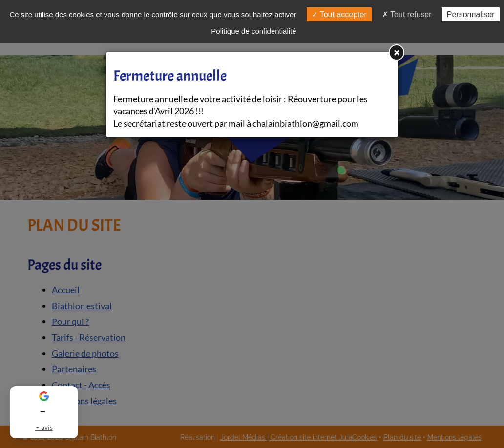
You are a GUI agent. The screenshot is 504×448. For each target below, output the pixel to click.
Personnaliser (471, 14)
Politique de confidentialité (253, 31)
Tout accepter (339, 14)
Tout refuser (407, 14)
